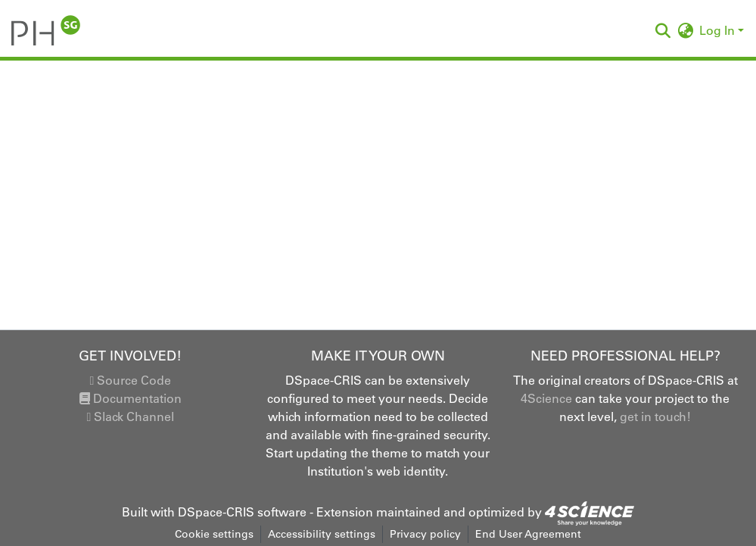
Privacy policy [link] (425, 534)
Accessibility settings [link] (322, 534)
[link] (590, 512)
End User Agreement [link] (528, 534)
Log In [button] (719, 30)
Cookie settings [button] (214, 534)
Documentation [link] (131, 398)
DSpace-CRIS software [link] (242, 512)
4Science (546, 398)
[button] (46, 30)
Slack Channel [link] (131, 417)
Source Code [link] (131, 380)
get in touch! (655, 417)
